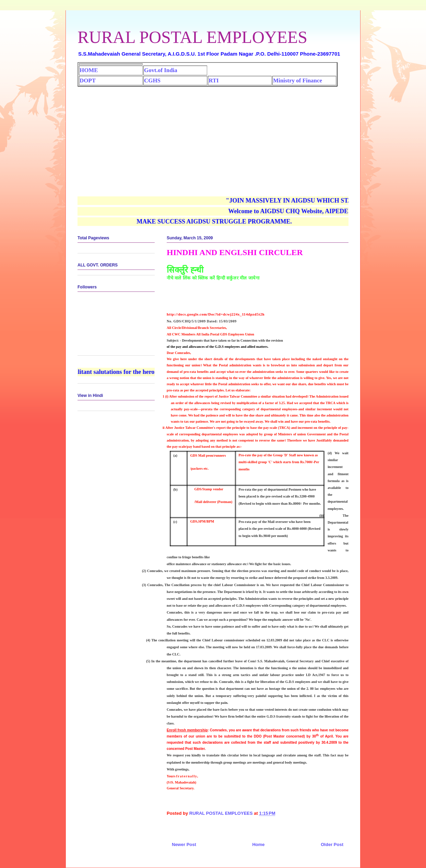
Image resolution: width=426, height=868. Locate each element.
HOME (89, 70)
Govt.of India (161, 70)
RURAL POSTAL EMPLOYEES (192, 37)
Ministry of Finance (298, 81)
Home (258, 844)
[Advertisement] (213, 138)
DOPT (88, 81)
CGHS (152, 81)
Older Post (332, 844)
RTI (214, 81)
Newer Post (184, 844)
